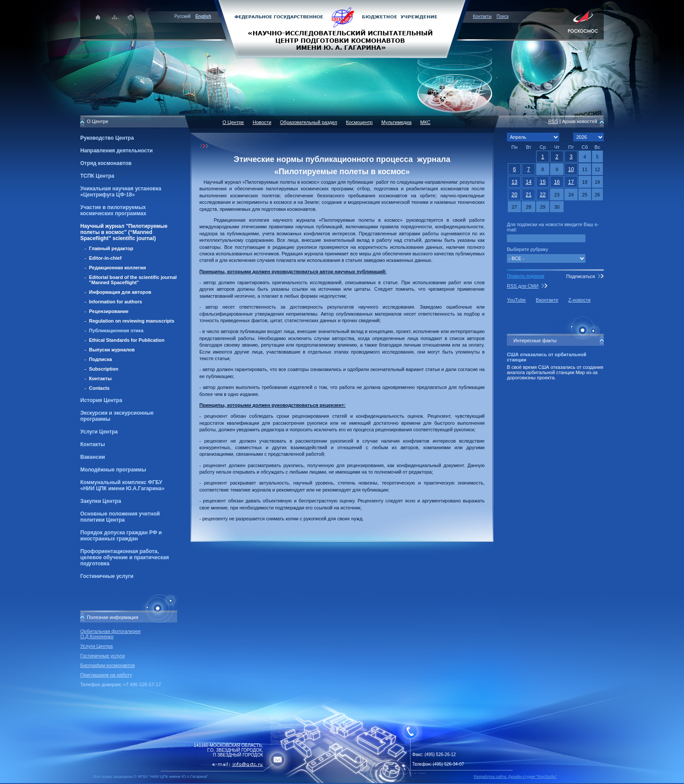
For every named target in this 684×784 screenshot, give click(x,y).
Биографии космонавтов (108, 665)
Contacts (99, 388)
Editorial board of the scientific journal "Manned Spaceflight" (133, 280)
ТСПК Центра (97, 176)
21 (528, 195)
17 (571, 182)
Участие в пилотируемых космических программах (113, 210)
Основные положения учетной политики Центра (120, 517)
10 (571, 169)
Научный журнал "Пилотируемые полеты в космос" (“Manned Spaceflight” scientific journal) (124, 232)
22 (542, 195)
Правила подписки (526, 276)
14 (528, 182)
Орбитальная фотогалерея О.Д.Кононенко (110, 634)
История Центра (101, 400)
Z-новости (580, 300)
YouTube (516, 300)
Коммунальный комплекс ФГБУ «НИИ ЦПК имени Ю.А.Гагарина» (122, 485)
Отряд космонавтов (106, 163)
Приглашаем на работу (106, 675)
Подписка (101, 359)
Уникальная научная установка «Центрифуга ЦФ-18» (121, 192)
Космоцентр (359, 122)
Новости (262, 122)
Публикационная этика (116, 330)
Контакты (482, 16)
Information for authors (116, 302)
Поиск (503, 16)
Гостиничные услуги (107, 576)
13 (515, 182)
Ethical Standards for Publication (127, 340)
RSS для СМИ (523, 286)
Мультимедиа (396, 122)
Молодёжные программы (113, 470)
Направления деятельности (116, 151)
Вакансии (93, 457)
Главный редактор (111, 248)
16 (557, 182)
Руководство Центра (107, 138)
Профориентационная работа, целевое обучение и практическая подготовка (125, 557)
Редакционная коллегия (117, 268)
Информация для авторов (120, 292)
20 (515, 195)
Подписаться (581, 276)
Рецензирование (109, 311)
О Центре (233, 122)
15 (542, 182)
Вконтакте (547, 300)
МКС (425, 122)
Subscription (104, 369)
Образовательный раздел (309, 122)
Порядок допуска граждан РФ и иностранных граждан (121, 536)
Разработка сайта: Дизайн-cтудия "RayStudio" (515, 777)
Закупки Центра (101, 501)
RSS (553, 121)
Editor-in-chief (105, 258)
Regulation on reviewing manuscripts (132, 321)
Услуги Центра (99, 432)
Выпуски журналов (112, 350)
